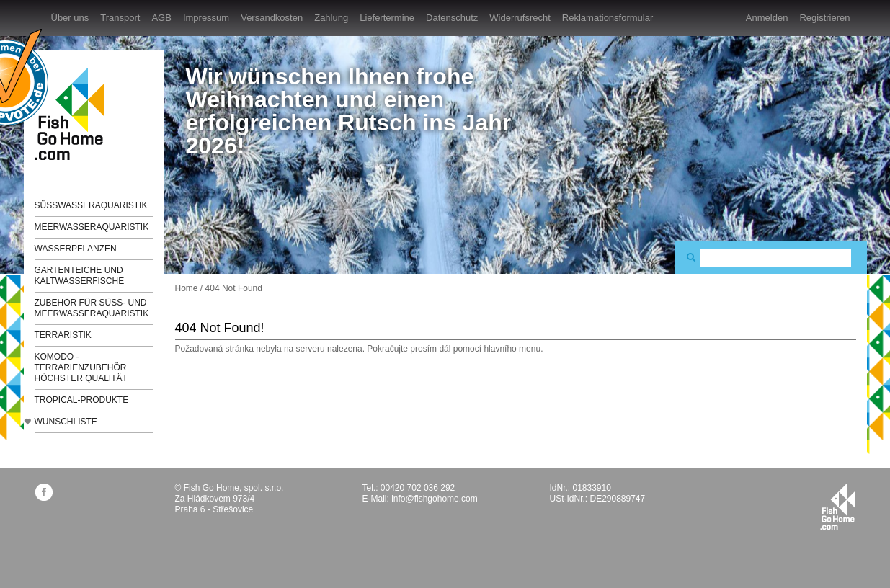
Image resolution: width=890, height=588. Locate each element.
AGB (161, 18)
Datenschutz (452, 18)
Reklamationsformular (608, 18)
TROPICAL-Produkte (82, 400)
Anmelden (767, 18)
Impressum (206, 18)
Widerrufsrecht (520, 18)
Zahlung (331, 18)
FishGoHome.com (74, 113)
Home (187, 288)
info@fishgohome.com (435, 499)
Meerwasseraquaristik (92, 227)
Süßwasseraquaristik (91, 205)
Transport (120, 18)
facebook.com (44, 492)
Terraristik (63, 335)
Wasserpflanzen (76, 249)
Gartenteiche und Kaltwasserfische (80, 276)
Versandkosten (272, 18)
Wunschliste (66, 422)
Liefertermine (387, 18)
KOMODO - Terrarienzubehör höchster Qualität (81, 367)
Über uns (70, 18)
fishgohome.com (838, 507)
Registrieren (824, 18)
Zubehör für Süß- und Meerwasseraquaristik (92, 308)
